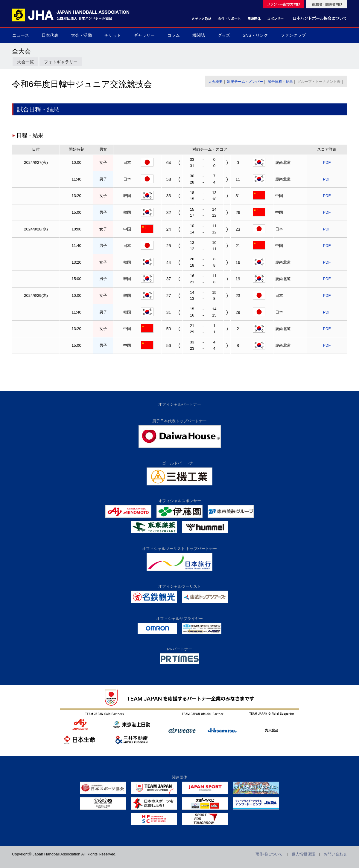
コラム (174, 35)
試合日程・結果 (280, 82)
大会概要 (215, 82)
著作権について (269, 854)
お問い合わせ (335, 854)
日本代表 (50, 35)
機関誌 (199, 35)
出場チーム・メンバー (245, 82)
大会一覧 (25, 62)
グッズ (224, 35)
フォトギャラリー (61, 62)
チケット (113, 35)
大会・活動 (81, 35)
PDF (327, 162)
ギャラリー (144, 35)
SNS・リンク (255, 35)
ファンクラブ (293, 35)
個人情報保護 (303, 854)
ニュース (21, 35)
